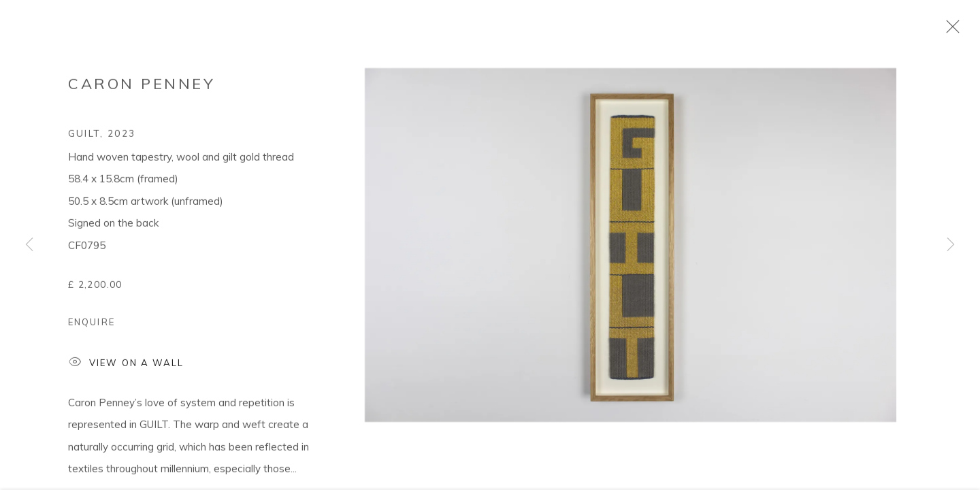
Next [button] (951, 245)
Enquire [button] (92, 326)
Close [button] (950, 31)
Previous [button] (29, 245)
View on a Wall (126, 368)
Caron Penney (142, 88)
